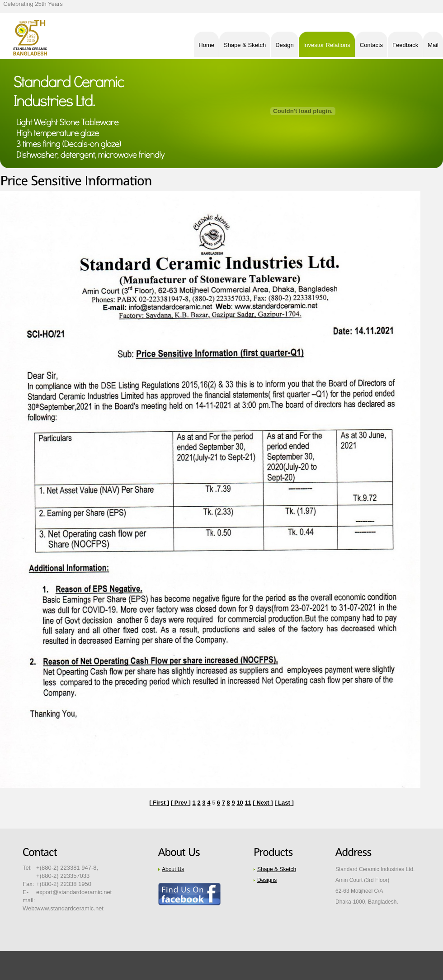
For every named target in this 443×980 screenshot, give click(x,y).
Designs (267, 880)
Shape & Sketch (277, 869)
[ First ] (159, 803)
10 (240, 803)
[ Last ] (284, 803)
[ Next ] (263, 803)
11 (248, 803)
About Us (173, 869)
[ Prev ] (181, 803)
